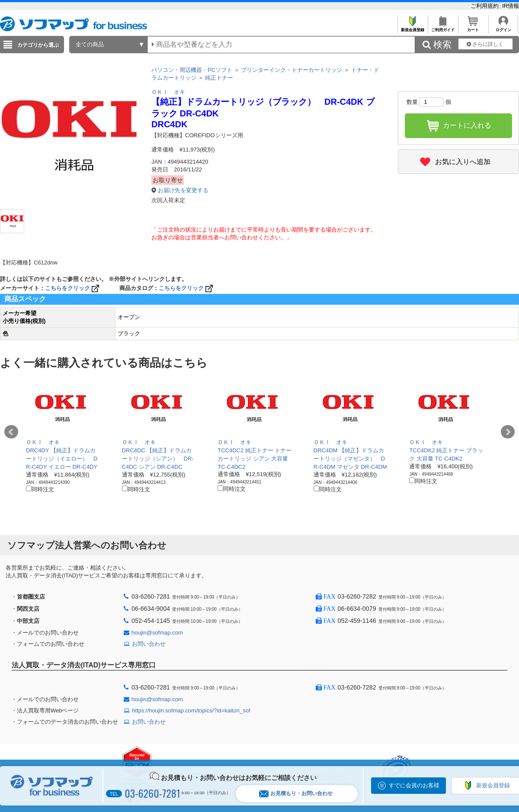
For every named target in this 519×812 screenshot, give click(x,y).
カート (473, 27)
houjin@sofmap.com (157, 633)
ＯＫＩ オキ (168, 92)
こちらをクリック (73, 288)
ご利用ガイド (443, 27)
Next (508, 432)
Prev (11, 432)
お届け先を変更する (183, 190)
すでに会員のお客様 (414, 785)
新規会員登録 (412, 27)
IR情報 (511, 6)
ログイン (503, 27)
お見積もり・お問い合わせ (296, 794)
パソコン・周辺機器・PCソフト (192, 70)
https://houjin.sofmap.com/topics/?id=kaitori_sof (191, 710)
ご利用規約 (485, 6)
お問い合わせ (149, 644)
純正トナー (219, 78)
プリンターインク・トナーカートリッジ (292, 70)
